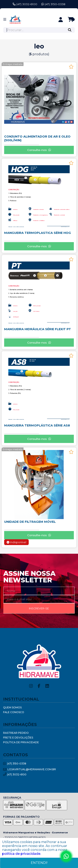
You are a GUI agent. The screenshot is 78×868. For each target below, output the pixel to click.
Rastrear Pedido (16, 733)
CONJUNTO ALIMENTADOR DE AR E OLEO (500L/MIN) (37, 138)
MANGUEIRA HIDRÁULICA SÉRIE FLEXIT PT (38, 329)
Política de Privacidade (21, 742)
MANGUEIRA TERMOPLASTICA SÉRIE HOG (38, 233)
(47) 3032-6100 (25, 4)
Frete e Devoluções (18, 738)
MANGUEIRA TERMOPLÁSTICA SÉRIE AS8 (37, 425)
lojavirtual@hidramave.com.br (30, 770)
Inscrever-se (39, 608)
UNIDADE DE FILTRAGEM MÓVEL (30, 522)
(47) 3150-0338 (53, 4)
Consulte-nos (39, 150)
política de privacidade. (22, 854)
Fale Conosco (14, 712)
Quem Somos (12, 707)
